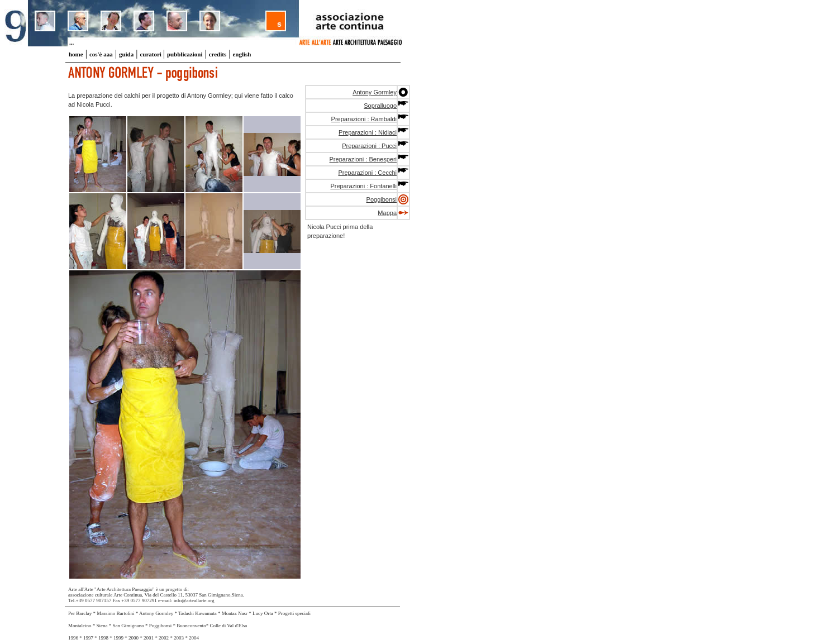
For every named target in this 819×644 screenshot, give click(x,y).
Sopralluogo (380, 106)
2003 (179, 638)
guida (126, 54)
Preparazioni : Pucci (369, 146)
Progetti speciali (294, 613)
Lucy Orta (263, 613)
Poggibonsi (382, 199)
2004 (194, 638)
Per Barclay (80, 613)
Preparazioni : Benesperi (363, 159)
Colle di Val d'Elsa (229, 626)
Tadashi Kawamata (198, 613)
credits (218, 54)
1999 (119, 638)
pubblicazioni (185, 54)
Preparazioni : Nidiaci (368, 132)
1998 (103, 638)
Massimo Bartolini (116, 613)
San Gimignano (128, 626)
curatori (151, 54)
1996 (73, 638)
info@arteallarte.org (194, 600)
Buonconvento (191, 626)
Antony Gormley (375, 92)
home (76, 54)
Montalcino (80, 626)
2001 (149, 638)
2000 (134, 638)
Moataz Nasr (235, 613)
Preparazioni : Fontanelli (363, 186)
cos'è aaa (101, 54)
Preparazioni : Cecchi (367, 173)
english (242, 54)
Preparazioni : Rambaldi (364, 119)
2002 (164, 638)
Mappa (387, 213)
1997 (88, 638)
